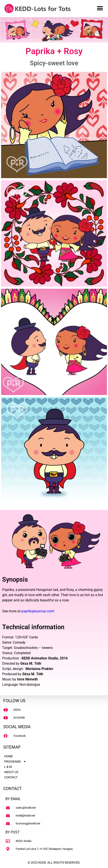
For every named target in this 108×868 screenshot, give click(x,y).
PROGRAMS (15, 762)
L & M (8, 767)
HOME (9, 756)
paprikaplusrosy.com (37, 611)
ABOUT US (11, 772)
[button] (100, 8)
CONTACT (11, 777)
